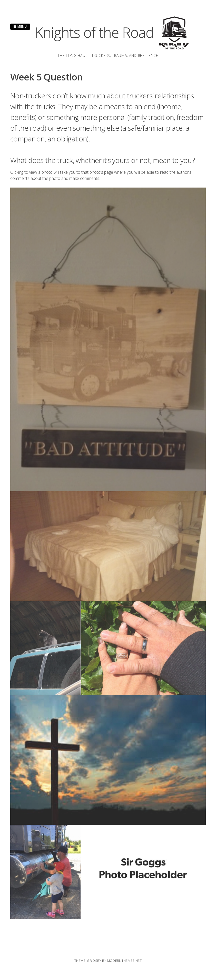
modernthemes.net (124, 961)
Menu (20, 27)
